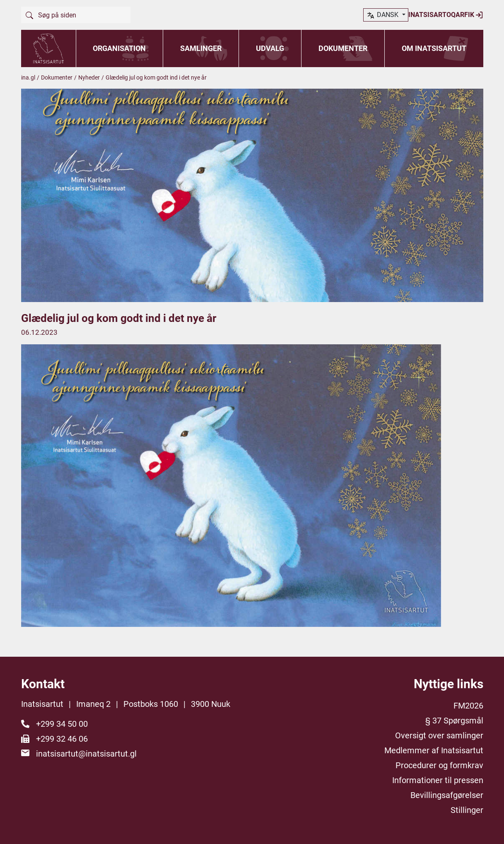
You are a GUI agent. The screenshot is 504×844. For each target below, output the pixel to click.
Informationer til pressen (438, 780)
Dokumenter (343, 48)
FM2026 (468, 706)
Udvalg (270, 48)
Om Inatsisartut (434, 48)
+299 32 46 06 (62, 739)
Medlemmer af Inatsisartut (434, 750)
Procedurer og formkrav (439, 765)
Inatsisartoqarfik (391, 15)
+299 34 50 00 (62, 724)
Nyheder (89, 77)
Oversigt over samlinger (439, 735)
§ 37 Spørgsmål (454, 721)
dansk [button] (458, 15)
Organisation (119, 48)
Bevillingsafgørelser (447, 795)
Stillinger (467, 810)
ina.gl (28, 77)
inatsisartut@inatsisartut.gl (86, 754)
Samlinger (201, 48)
